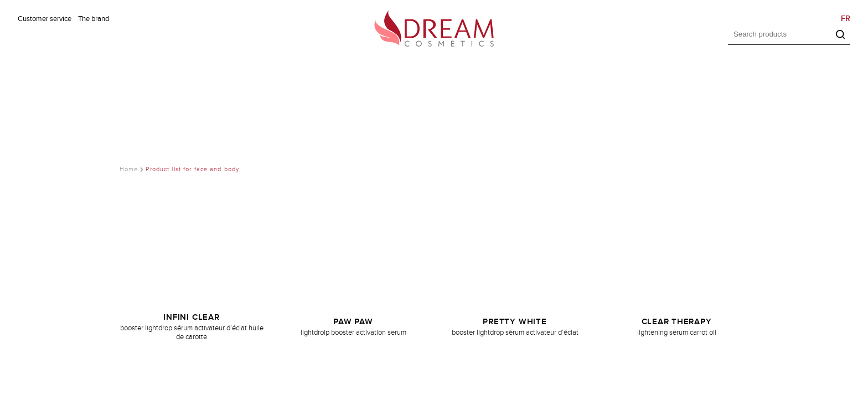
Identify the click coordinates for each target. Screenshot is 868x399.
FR (846, 19)
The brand (94, 19)
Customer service (45, 19)
